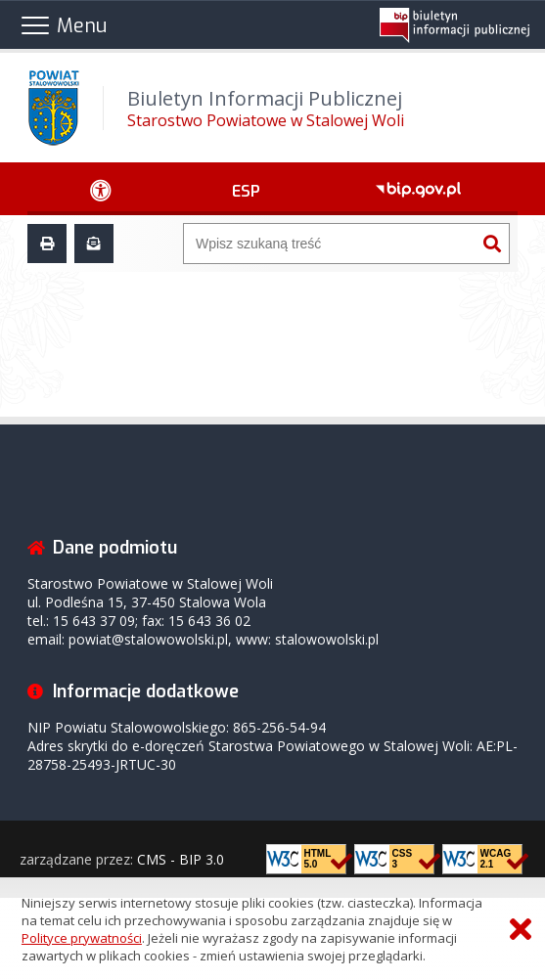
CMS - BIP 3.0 (181, 859)
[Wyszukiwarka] (330, 244)
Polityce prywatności (82, 938)
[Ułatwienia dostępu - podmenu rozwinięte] (101, 189)
